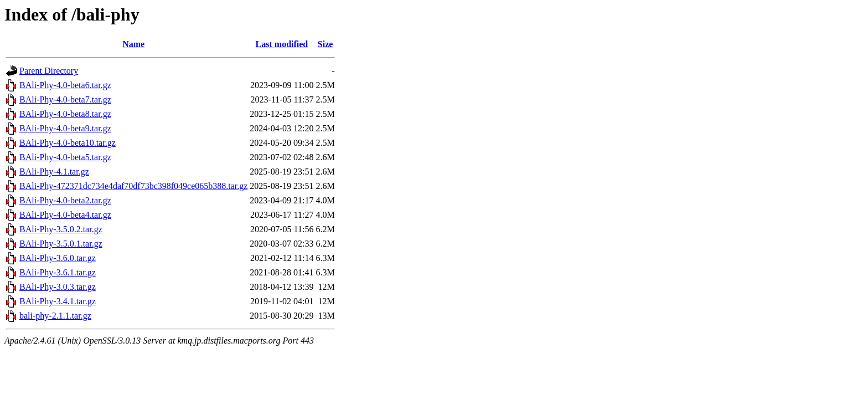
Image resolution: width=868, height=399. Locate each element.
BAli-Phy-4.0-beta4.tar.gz (65, 215)
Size (325, 44)
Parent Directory (49, 71)
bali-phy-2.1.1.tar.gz (55, 316)
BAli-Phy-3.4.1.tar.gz (58, 301)
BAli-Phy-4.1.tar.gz (54, 172)
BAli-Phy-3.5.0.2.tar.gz (61, 229)
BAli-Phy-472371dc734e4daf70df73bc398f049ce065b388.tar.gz (133, 186)
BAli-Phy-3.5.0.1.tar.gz (61, 244)
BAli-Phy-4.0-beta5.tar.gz (65, 157)
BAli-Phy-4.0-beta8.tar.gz (65, 114)
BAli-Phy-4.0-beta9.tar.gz (65, 128)
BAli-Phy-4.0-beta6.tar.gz (65, 85)
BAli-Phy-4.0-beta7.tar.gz (65, 99)
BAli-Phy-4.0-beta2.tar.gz (65, 200)
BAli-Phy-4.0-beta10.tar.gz (68, 143)
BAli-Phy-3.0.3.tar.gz (58, 287)
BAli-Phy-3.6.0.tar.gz (58, 258)
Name (133, 44)
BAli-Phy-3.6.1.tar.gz (58, 272)
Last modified (282, 44)
